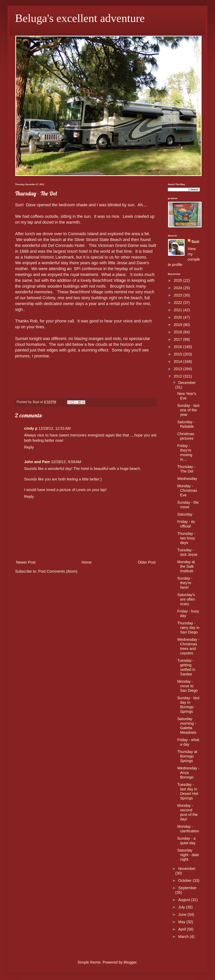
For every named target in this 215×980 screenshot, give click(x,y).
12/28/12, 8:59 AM (66, 462)
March (184, 937)
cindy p (31, 428)
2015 (178, 354)
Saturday (185, 514)
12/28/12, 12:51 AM (55, 428)
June (183, 914)
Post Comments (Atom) (58, 571)
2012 (178, 376)
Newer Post (26, 562)
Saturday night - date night (188, 855)
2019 (178, 325)
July (182, 907)
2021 (178, 310)
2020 (178, 317)
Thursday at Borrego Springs (187, 756)
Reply (29, 447)
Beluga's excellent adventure (80, 18)
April (183, 929)
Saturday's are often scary (186, 599)
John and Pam (37, 462)
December (187, 383)
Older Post (147, 562)
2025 (178, 280)
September (187, 888)
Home (87, 562)
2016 (178, 347)
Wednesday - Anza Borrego (188, 773)
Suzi (195, 242)
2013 (178, 369)
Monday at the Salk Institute (186, 566)
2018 (178, 332)
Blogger (130, 962)
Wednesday (187, 479)
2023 (178, 295)
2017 (178, 339)
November (187, 869)
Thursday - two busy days (186, 538)
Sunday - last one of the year (188, 410)
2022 (178, 303)
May (182, 922)
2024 (178, 288)
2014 (178, 361)
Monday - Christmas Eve (187, 490)
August (185, 900)
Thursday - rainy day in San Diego (188, 628)
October (185, 880)
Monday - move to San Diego (187, 686)
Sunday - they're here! (185, 583)
